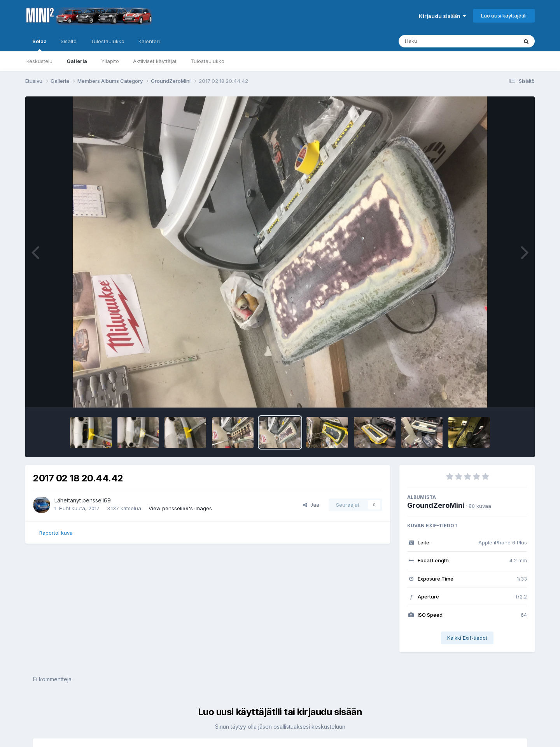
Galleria (77, 61)
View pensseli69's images (180, 508)
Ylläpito (110, 61)
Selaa (39, 45)
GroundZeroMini (436, 505)
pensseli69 (97, 500)
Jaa (311, 505)
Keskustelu (39, 61)
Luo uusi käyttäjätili (504, 16)
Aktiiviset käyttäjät (155, 61)
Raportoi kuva (56, 533)
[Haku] (444, 41)
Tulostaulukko (207, 61)
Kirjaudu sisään (442, 16)
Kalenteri (149, 41)
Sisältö (69, 41)
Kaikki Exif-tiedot (467, 638)
